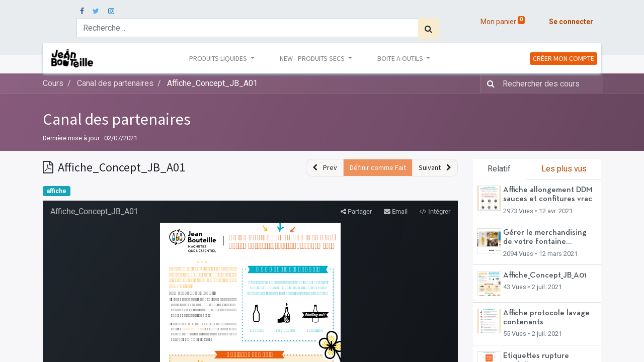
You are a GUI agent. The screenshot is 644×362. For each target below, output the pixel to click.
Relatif (499, 169)
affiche (57, 191)
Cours (53, 83)
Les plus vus (564, 169)
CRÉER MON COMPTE (563, 58)
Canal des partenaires (117, 119)
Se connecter (571, 22)
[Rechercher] (428, 29)
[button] (325, 168)
